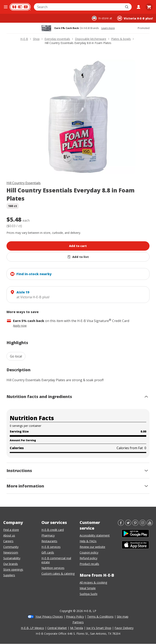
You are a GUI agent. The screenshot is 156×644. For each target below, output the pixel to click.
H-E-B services (51, 547)
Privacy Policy (75, 617)
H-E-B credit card (53, 530)
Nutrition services (53, 568)
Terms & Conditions (100, 617)
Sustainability (12, 558)
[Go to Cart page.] (149, 7)
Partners (78, 622)
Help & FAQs (88, 541)
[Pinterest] (135, 525)
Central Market (57, 628)
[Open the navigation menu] (6, 7)
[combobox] (78, 7)
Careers (8, 541)
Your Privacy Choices (49, 617)
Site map (123, 617)
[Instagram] (143, 525)
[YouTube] (150, 525)
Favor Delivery (124, 628)
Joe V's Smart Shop (99, 628)
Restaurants (49, 541)
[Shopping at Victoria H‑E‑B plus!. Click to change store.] (135, 18)
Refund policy (88, 558)
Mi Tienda (77, 628)
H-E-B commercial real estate (56, 560)
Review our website (92, 547)
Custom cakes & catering (58, 574)
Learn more (108, 28)
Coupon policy (89, 552)
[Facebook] (121, 525)
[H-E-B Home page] (20, 7)
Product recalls (89, 564)
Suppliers (9, 575)
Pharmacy (48, 535)
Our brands (11, 564)
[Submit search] (127, 7)
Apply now (20, 326)
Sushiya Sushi (88, 594)
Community (11, 547)
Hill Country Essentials (24, 183)
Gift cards (48, 552)
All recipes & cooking (93, 582)
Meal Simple (88, 588)
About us (9, 535)
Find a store (11, 530)
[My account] (139, 7)
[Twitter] (128, 525)
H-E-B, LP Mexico (32, 628)
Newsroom (11, 552)
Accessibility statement (95, 535)
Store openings (13, 569)
